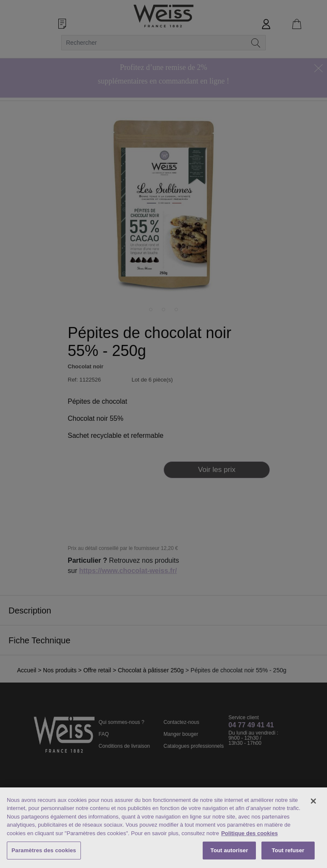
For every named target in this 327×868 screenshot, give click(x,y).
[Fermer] (313, 801)
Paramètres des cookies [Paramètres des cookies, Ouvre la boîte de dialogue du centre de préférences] (44, 850)
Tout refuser (288, 850)
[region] (163, 828)
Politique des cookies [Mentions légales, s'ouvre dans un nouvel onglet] (249, 833)
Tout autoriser (229, 850)
